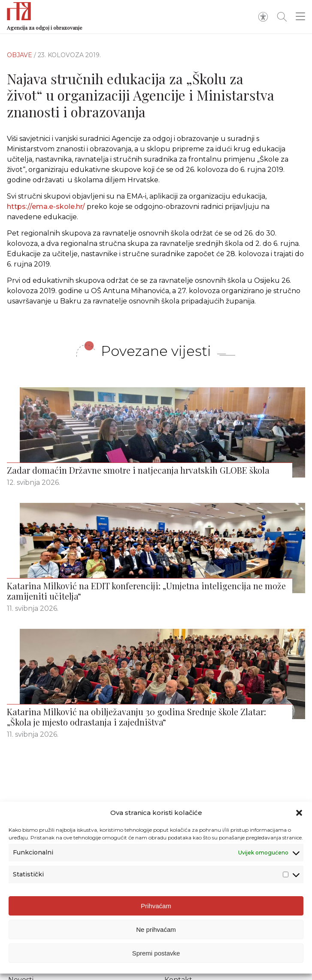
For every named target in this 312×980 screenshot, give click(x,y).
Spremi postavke (156, 953)
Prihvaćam (156, 906)
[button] (299, 813)
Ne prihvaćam (156, 929)
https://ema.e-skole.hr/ (46, 207)
